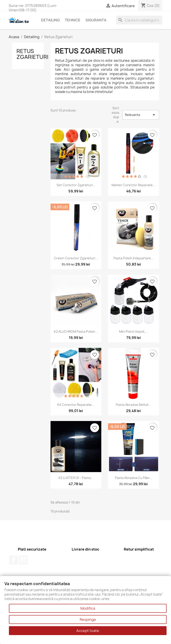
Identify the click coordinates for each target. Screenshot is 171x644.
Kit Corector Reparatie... (76, 405)
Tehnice (73, 20)
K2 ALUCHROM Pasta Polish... (76, 331)
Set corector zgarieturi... (76, 185)
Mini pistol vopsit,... (134, 331)
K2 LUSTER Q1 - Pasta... (76, 478)
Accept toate (88, 631)
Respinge (88, 619)
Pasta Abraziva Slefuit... (133, 405)
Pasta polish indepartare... (134, 258)
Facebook (14, 560)
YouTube (23, 560)
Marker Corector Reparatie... (133, 185)
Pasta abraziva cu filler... (134, 478)
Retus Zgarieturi (32, 54)
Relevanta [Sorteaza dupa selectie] (141, 115)
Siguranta (96, 20)
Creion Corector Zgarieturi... (76, 258)
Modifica (88, 608)
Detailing (50, 20)
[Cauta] (139, 20)
